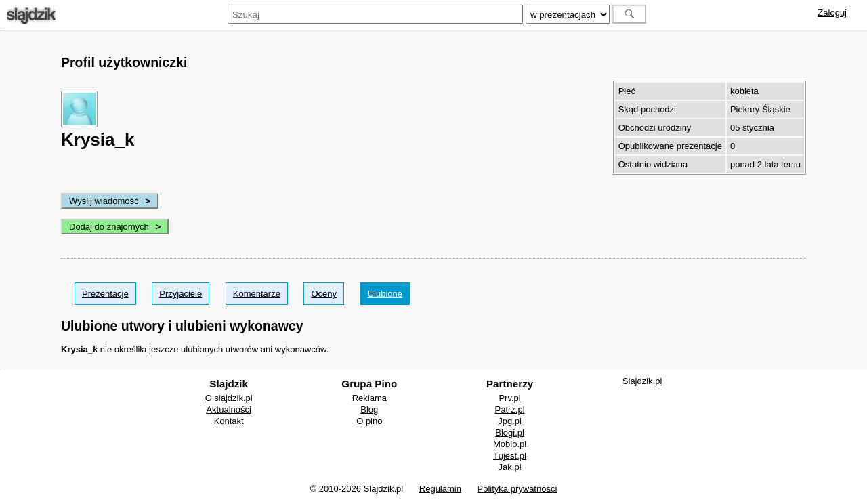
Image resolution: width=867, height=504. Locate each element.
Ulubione (385, 294)
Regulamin (440, 489)
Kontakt (229, 421)
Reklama (369, 398)
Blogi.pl (510, 433)
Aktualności (228, 409)
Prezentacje (105, 294)
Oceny (324, 294)
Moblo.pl (510, 444)
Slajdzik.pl (642, 381)
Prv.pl (509, 398)
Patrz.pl (510, 409)
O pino (369, 421)
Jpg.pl (510, 421)
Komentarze (257, 294)
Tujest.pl (510, 456)
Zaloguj (832, 13)
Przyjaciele (181, 294)
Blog (369, 409)
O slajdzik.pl (229, 398)
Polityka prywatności (517, 489)
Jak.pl (510, 467)
